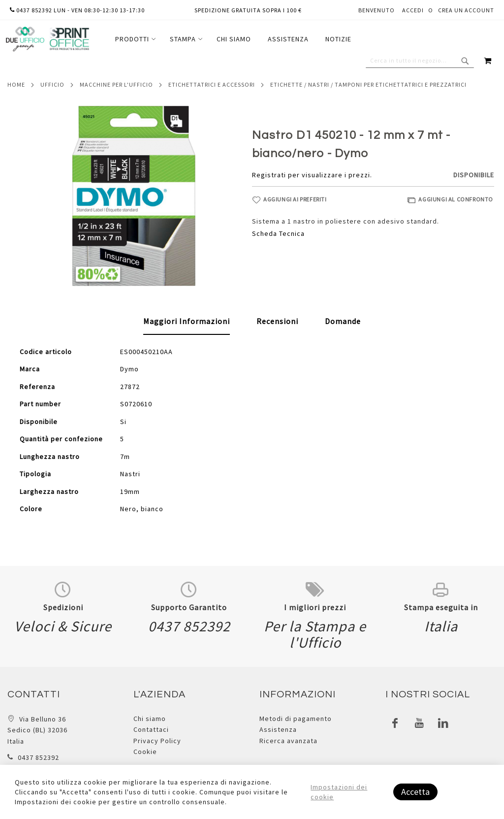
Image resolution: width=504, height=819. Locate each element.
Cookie (145, 752)
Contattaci (151, 729)
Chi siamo (150, 719)
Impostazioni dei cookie (339, 792)
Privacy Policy (157, 741)
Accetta (415, 792)
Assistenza (278, 729)
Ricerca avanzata (288, 741)
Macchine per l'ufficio (116, 84)
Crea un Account (466, 10)
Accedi (413, 10)
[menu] (233, 39)
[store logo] (47, 39)
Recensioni (277, 321)
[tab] (187, 322)
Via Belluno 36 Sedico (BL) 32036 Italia (37, 730)
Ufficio (52, 84)
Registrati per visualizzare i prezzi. (312, 175)
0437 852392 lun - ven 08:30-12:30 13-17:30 (77, 10)
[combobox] (420, 61)
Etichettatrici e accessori (212, 84)
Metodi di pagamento (296, 719)
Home (16, 84)
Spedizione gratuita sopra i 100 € (248, 10)
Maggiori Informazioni (187, 321)
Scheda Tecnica (278, 233)
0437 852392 (38, 757)
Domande (343, 321)
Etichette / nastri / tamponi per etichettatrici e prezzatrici (368, 84)
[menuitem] (134, 39)
